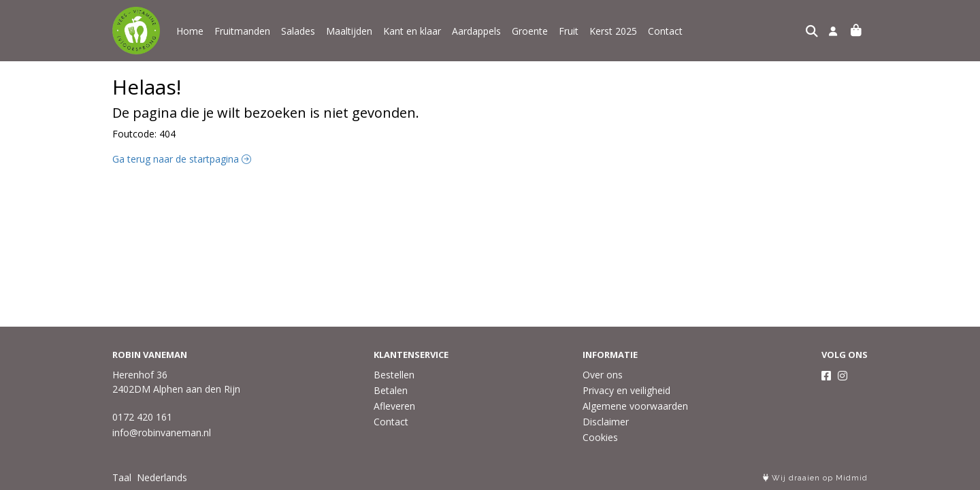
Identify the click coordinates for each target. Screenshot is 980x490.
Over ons (603, 375)
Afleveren (394, 406)
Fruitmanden (242, 31)
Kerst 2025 (613, 31)
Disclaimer (606, 422)
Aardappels (476, 31)
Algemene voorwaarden (635, 406)
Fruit (569, 31)
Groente (530, 31)
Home (190, 31)
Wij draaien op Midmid (815, 478)
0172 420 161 (142, 417)
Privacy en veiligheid (626, 390)
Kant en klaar (412, 31)
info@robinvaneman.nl (162, 432)
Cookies (600, 437)
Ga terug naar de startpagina (182, 159)
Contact (665, 31)
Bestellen (394, 375)
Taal (122, 477)
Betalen (391, 390)
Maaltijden (349, 31)
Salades (298, 31)
